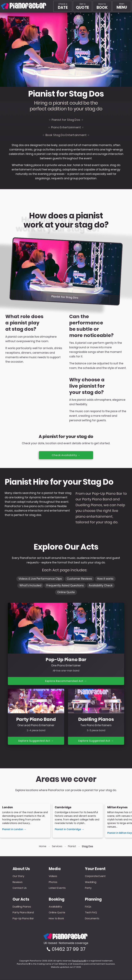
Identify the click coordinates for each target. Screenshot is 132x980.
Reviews (18, 882)
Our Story (18, 876)
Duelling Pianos (22, 907)
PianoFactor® (79, 961)
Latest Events (57, 888)
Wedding (91, 882)
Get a (82, 6)
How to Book (56, 919)
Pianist (72, 847)
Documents (92, 919)
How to (102, 6)
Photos (53, 882)
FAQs (88, 907)
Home (43, 847)
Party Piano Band (23, 913)
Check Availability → (66, 455)
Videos (53, 876)
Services (57, 847)
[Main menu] (122, 6)
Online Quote (57, 913)
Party (88, 888)
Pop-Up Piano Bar (23, 919)
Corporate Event (95, 876)
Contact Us (20, 888)
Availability (55, 907)
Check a (63, 6)
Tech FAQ (91, 913)
